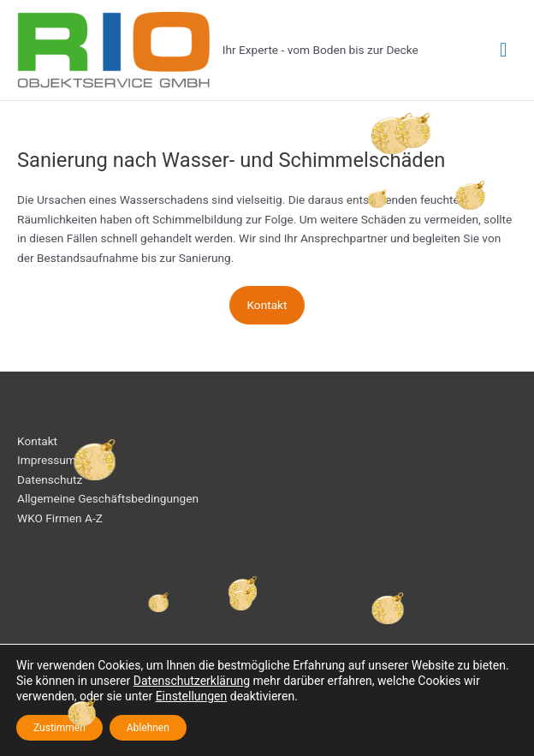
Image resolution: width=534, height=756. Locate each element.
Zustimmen (59, 728)
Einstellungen (192, 696)
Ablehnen (148, 728)
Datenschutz (50, 479)
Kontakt (267, 305)
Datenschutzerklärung (192, 681)
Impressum (47, 460)
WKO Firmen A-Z (60, 518)
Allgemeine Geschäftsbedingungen (108, 498)
